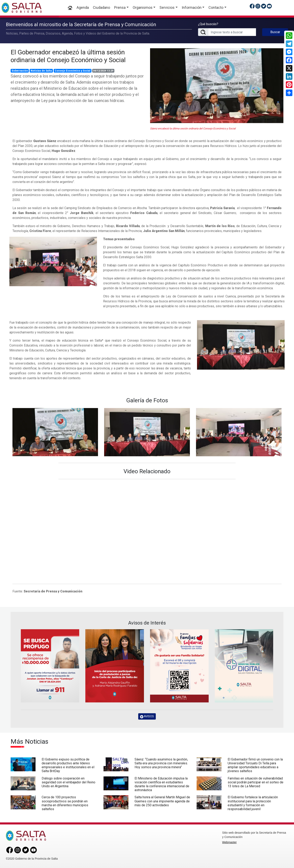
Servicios (167, 7)
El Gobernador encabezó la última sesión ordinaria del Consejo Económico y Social (68, 56)
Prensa (120, 7)
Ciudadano (101, 7)
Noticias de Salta (41, 71)
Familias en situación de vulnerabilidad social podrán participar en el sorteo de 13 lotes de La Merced (256, 782)
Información (192, 7)
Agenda (83, 7)
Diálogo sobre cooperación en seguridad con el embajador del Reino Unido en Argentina (68, 782)
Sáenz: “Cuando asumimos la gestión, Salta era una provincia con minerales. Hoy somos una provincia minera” (161, 763)
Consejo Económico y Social (73, 71)
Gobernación (20, 71)
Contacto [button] (216, 7)
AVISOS (147, 716)
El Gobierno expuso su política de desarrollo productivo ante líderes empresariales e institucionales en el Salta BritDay (68, 765)
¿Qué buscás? (208, 24)
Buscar (275, 32)
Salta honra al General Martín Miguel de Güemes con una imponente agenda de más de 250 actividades (162, 801)
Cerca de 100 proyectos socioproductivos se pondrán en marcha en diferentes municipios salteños (65, 803)
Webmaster (229, 842)
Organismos (143, 7)
